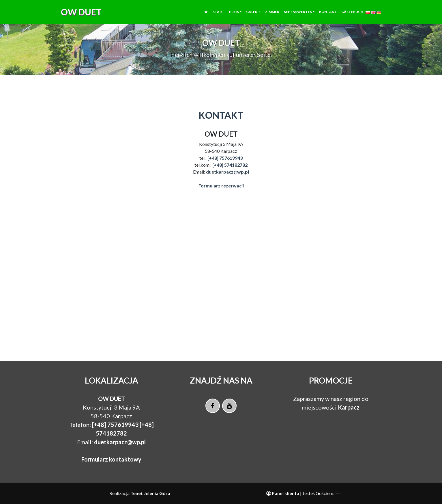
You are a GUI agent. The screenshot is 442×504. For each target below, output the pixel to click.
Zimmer (272, 15)
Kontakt (328, 15)
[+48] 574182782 (230, 165)
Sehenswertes (298, 15)
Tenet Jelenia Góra (150, 493)
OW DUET (81, 15)
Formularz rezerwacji (221, 186)
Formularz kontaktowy (111, 459)
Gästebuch (352, 15)
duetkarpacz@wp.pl (227, 172)
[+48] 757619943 (225, 158)
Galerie (253, 15)
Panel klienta (283, 493)
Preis (234, 15)
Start (219, 15)
